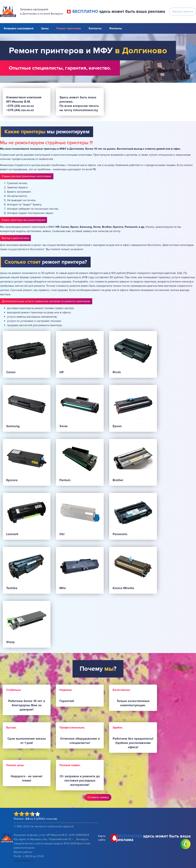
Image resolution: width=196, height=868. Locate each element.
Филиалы (116, 28)
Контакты (95, 28)
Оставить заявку (98, 797)
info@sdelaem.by (24, 861)
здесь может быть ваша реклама (119, 12)
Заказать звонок (183, 12)
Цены (45, 28)
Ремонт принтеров (69, 28)
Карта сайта (102, 838)
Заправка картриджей (18, 28)
